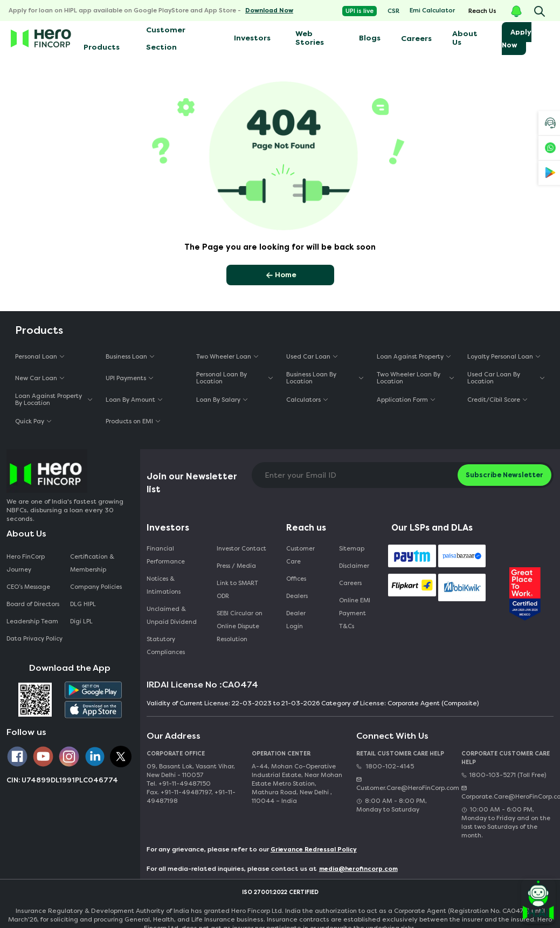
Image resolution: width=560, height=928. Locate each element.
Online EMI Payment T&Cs (355, 613)
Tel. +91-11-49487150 (179, 784)
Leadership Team (32, 621)
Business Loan (126, 357)
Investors (252, 38)
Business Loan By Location (311, 378)
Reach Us (482, 11)
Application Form (402, 400)
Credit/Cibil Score (494, 400)
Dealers (297, 596)
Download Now (269, 11)
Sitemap (352, 549)
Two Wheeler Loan (224, 357)
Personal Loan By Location (222, 378)
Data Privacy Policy (34, 639)
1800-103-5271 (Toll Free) (504, 775)
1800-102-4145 (385, 767)
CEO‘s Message (28, 587)
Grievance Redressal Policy (314, 850)
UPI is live (359, 11)
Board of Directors (33, 604)
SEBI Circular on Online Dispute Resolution (240, 626)
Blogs (370, 38)
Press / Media (236, 566)
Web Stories (310, 38)
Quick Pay (30, 421)
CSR (393, 11)
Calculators (303, 400)
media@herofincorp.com (358, 869)
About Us (465, 38)
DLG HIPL (84, 604)
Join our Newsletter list (192, 483)
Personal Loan (36, 357)
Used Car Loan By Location (494, 378)
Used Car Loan (308, 357)
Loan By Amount (130, 400)
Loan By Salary (218, 400)
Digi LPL (82, 621)
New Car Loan (36, 378)
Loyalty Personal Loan (500, 357)
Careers (416, 39)
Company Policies (96, 587)
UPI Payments (126, 378)
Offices (296, 579)
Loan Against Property (410, 357)
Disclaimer (354, 566)
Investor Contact (241, 549)
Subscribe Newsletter (504, 475)
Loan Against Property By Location (49, 400)
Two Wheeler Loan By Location (409, 378)
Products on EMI (129, 421)
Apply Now (517, 39)
